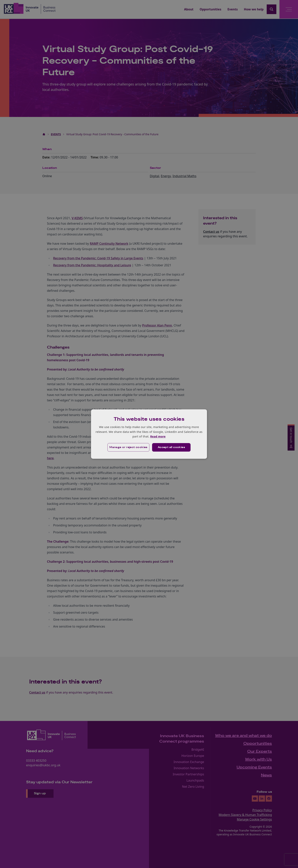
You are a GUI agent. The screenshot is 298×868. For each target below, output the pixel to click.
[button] (128, 447)
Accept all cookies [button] (172, 447)
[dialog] (149, 434)
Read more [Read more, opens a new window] (158, 436)
